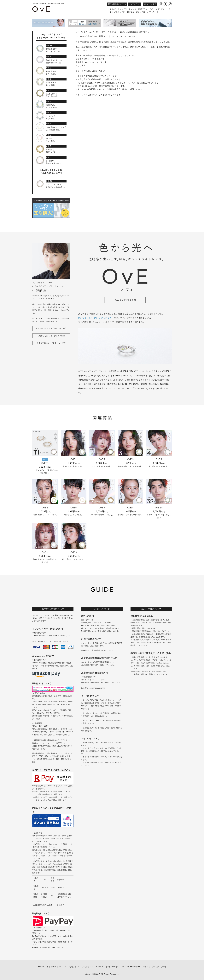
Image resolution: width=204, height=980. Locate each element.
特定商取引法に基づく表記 (154, 967)
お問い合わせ (153, 12)
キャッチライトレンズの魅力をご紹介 (51, 328)
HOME (113, 9)
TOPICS (130, 12)
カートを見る (150, 4)
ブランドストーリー (164, 9)
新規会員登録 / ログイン (117, 4)
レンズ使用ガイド (117, 12)
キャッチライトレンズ (127, 9)
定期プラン (143, 9)
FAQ (151, 9)
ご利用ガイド (87, 967)
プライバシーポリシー (130, 967)
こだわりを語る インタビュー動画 (51, 336)
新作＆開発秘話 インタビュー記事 (51, 343)
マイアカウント (135, 4)
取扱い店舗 (140, 12)
